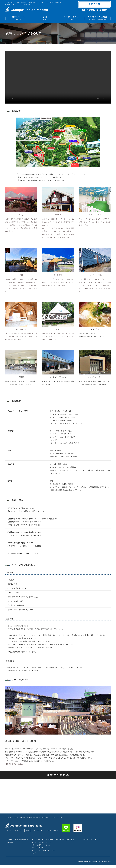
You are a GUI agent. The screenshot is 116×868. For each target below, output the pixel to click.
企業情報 (10, 842)
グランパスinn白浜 (37, 850)
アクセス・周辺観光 (97, 18)
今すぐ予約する (58, 775)
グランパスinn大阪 (37, 842)
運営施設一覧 (12, 845)
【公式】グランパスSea (14, 764)
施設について (19, 18)
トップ (9, 830)
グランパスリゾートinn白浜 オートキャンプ (43, 854)
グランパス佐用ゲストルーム (41, 848)
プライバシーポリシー (87, 842)
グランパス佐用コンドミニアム (41, 845)
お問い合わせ (60, 842)
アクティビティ (71, 18)
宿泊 (45, 18)
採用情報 (10, 848)
